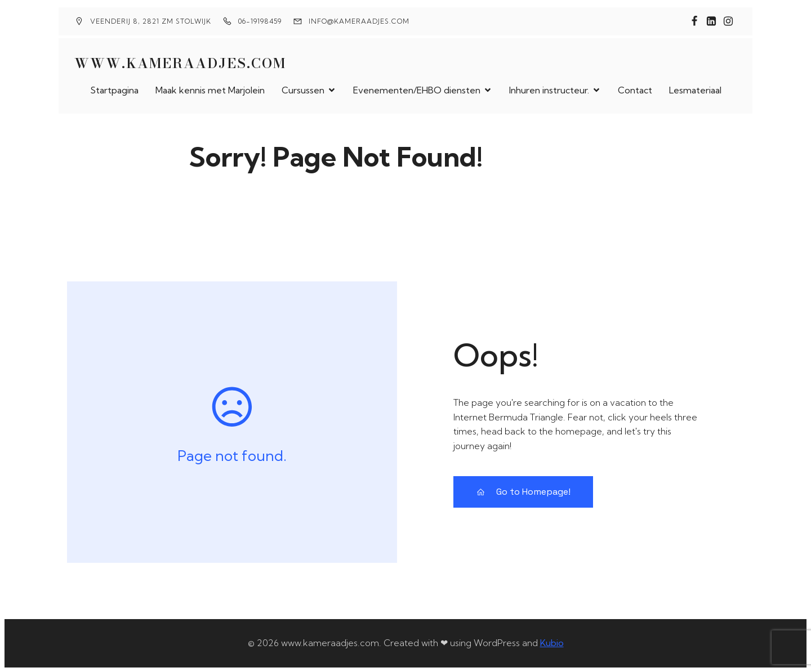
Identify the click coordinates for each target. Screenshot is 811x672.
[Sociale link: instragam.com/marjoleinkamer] (728, 21)
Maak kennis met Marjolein (210, 90)
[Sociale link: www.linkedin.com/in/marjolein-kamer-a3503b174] (711, 21)
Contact (635, 90)
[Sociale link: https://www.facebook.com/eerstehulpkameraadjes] (694, 21)
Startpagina (114, 90)
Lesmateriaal (695, 90)
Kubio (552, 643)
